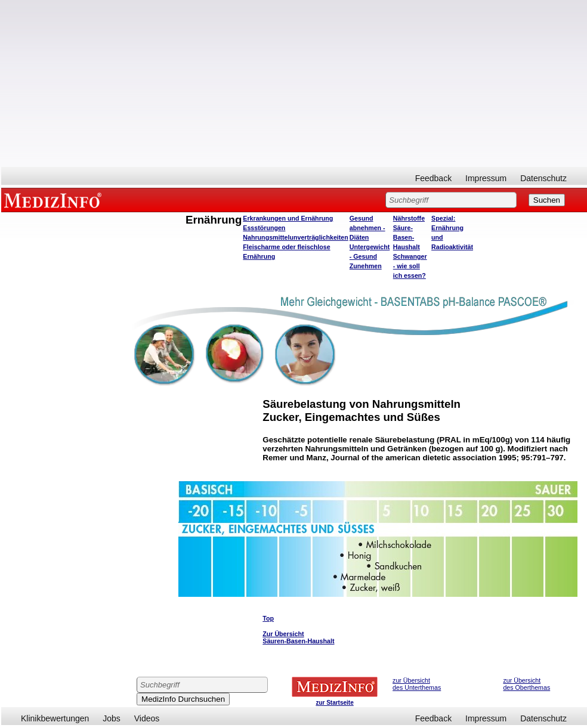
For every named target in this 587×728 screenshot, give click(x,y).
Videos (147, 718)
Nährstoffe (409, 218)
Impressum (486, 178)
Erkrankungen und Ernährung (288, 218)
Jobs (112, 718)
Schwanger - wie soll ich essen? (410, 266)
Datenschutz (543, 178)
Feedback (433, 178)
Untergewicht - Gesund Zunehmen (370, 256)
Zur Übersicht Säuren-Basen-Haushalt (298, 637)
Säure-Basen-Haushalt (407, 237)
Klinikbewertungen (55, 718)
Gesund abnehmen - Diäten (367, 228)
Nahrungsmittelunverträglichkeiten (295, 237)
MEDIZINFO (55, 200)
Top (268, 618)
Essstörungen (264, 228)
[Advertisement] (294, 83)
